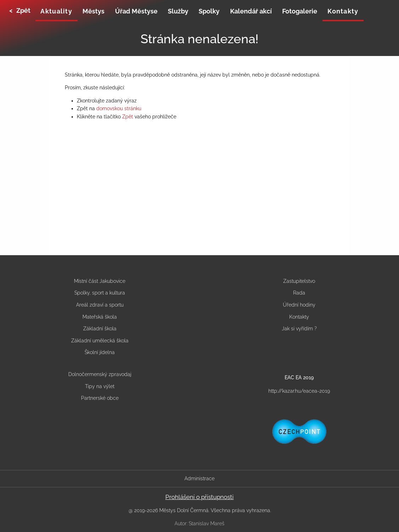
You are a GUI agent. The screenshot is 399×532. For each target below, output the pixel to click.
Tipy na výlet (100, 386)
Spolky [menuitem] (209, 11)
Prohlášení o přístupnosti (199, 497)
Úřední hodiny (299, 305)
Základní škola (100, 329)
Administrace (199, 478)
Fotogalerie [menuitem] (300, 11)
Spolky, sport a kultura (100, 293)
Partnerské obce (100, 398)
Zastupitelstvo (299, 281)
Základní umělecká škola (100, 341)
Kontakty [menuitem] (343, 11)
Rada (299, 293)
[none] (56, 12)
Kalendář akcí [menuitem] (251, 11)
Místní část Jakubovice (100, 281)
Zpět (128, 117)
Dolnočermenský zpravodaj (100, 374)
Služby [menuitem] (178, 11)
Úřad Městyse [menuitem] (136, 11)
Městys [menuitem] (93, 11)
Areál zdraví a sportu (100, 305)
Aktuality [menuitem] (56, 11)
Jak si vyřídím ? (299, 329)
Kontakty (299, 317)
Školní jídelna (100, 352)
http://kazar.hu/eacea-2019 (299, 391)
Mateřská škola (100, 317)
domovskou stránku (119, 108)
